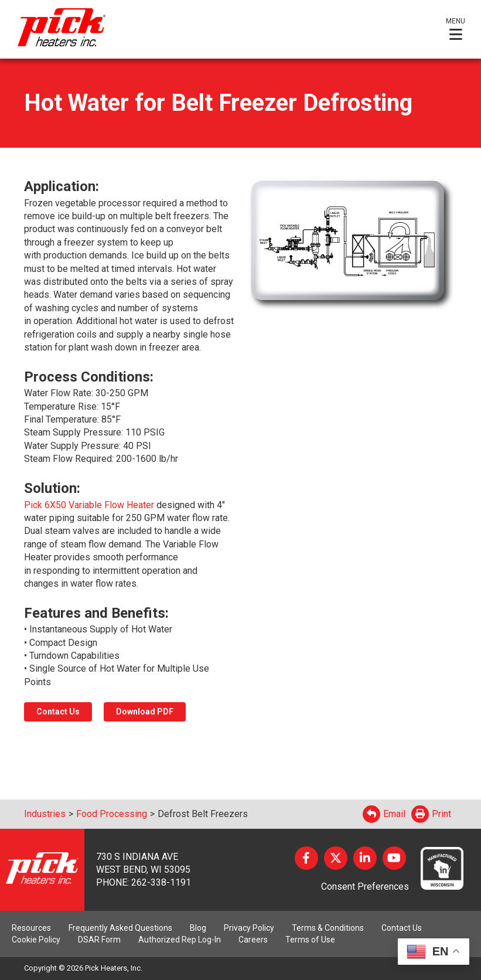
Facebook (306, 858)
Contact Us (58, 712)
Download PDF (145, 712)
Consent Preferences (365, 887)
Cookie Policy (36, 940)
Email (384, 814)
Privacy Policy (249, 928)
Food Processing (112, 814)
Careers (253, 940)
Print (431, 814)
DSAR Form (99, 940)
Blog (198, 928)
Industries (45, 814)
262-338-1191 (161, 882)
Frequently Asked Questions (120, 928)
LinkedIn (365, 858)
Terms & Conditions (328, 928)
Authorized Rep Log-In (180, 940)
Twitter (336, 858)
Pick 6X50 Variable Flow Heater (90, 505)
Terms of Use (310, 940)
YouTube (394, 858)
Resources (31, 928)
